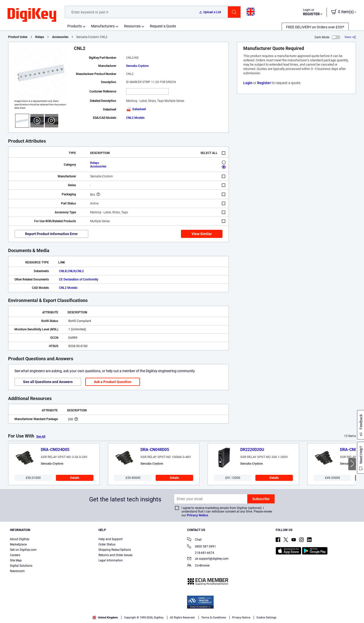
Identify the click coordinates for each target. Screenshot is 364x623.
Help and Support (110, 539)
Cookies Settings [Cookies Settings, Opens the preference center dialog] (279, 612)
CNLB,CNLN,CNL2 (71, 271)
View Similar (202, 234)
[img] (32, 15)
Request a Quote (163, 26)
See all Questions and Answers (48, 382)
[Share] (350, 37)
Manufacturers (103, 26)
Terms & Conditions (58, 618)
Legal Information (111, 560)
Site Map (16, 560)
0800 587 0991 (201, 547)
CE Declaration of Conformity (79, 279)
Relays (40, 37)
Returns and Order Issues (115, 555)
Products (75, 26)
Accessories (60, 37)
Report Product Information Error (51, 234)
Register (264, 83)
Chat (194, 540)
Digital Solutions (21, 566)
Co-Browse (198, 566)
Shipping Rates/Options (115, 550)
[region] (182, 612)
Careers (15, 555)
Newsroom (17, 571)
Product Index (18, 37)
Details (75, 478)
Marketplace (18, 544)
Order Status (107, 544)
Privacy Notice (197, 515)
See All (41, 437)
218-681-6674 (201, 553)
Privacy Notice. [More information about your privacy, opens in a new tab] (90, 618)
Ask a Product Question (113, 382)
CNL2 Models (135, 118)
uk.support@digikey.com (208, 559)
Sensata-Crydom (137, 66)
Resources (132, 26)
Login (248, 83)
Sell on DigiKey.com (23, 550)
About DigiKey (20, 539)
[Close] (356, 611)
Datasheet (136, 109)
